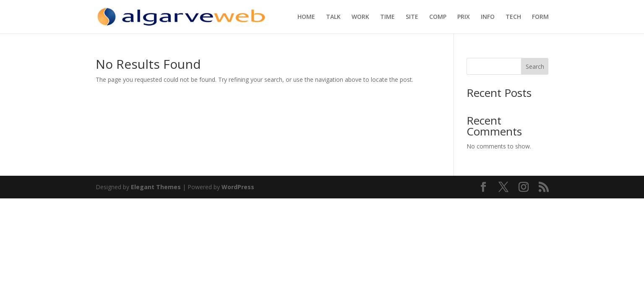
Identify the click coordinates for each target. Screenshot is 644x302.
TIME (387, 17)
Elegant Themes (156, 187)
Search (535, 66)
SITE (412, 17)
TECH (513, 17)
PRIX (464, 17)
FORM (540, 17)
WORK (360, 17)
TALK (333, 17)
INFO (488, 17)
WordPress (238, 187)
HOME (306, 17)
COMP (438, 17)
